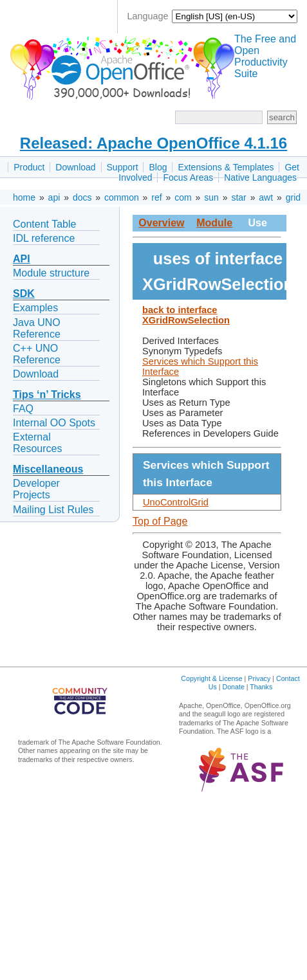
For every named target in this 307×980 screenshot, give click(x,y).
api (54, 197)
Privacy (259, 678)
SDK (24, 294)
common (122, 197)
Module (214, 223)
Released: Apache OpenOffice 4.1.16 (153, 143)
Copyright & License (211, 678)
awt (266, 197)
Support (123, 167)
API (22, 259)
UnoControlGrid (176, 502)
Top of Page (160, 521)
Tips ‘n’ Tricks (47, 395)
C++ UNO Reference (37, 354)
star (238, 197)
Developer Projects (36, 489)
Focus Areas (188, 177)
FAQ (23, 409)
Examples (35, 308)
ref (156, 197)
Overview (161, 223)
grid (293, 197)
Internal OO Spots (54, 423)
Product (29, 167)
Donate (233, 687)
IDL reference (44, 238)
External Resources (37, 443)
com (183, 197)
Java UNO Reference (37, 328)
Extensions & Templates (226, 167)
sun (211, 197)
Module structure (51, 273)
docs (82, 197)
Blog (158, 167)
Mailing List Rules (53, 510)
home (24, 197)
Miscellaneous (48, 469)
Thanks (261, 687)
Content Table (44, 224)
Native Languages (260, 177)
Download (75, 167)
